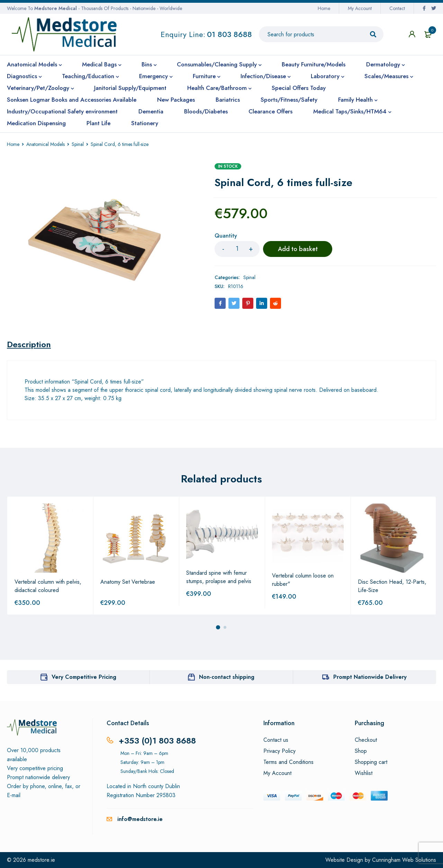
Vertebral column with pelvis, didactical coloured (48, 586)
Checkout (366, 740)
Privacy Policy (279, 751)
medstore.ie (41, 860)
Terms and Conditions (288, 762)
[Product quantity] (237, 249)
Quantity (226, 236)
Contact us (276, 740)
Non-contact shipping (227, 677)
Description (29, 344)
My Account (360, 8)
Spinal (78, 144)
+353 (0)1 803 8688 (157, 741)
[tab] (29, 344)
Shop (361, 751)
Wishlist (364, 773)
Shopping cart (371, 762)
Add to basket (298, 249)
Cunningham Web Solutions (404, 860)
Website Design (344, 860)
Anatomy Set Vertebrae (128, 582)
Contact (397, 8)
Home (324, 8)
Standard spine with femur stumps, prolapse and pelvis (219, 577)
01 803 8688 (229, 34)
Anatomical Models (46, 144)
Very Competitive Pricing (84, 677)
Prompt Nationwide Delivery (370, 677)
